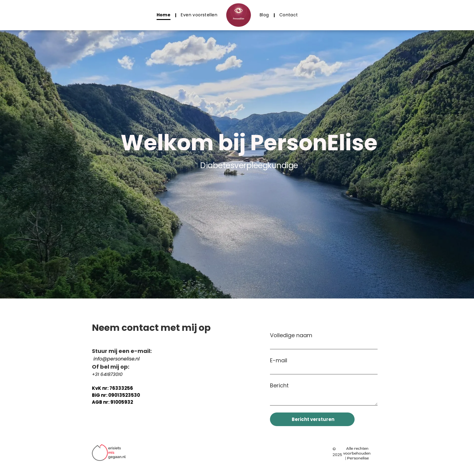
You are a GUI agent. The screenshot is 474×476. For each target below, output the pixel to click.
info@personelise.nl (117, 359)
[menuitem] (164, 15)
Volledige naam (291, 335)
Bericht (279, 385)
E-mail (279, 360)
